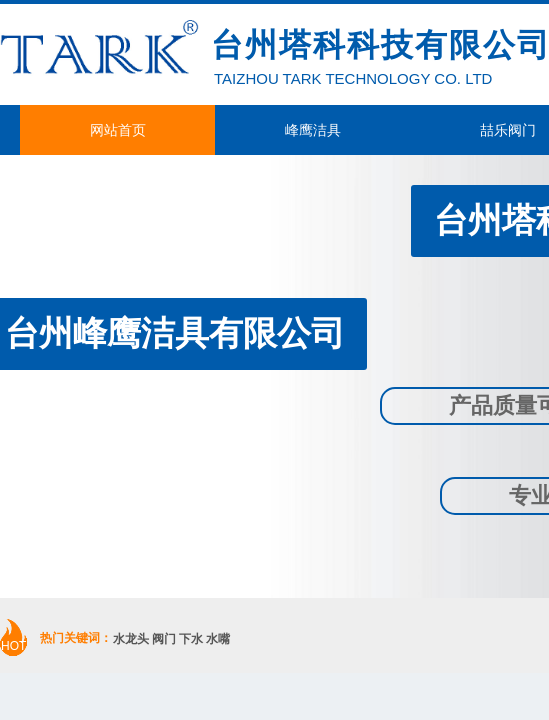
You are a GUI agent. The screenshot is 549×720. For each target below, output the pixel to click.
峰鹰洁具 (313, 130)
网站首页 (118, 130)
